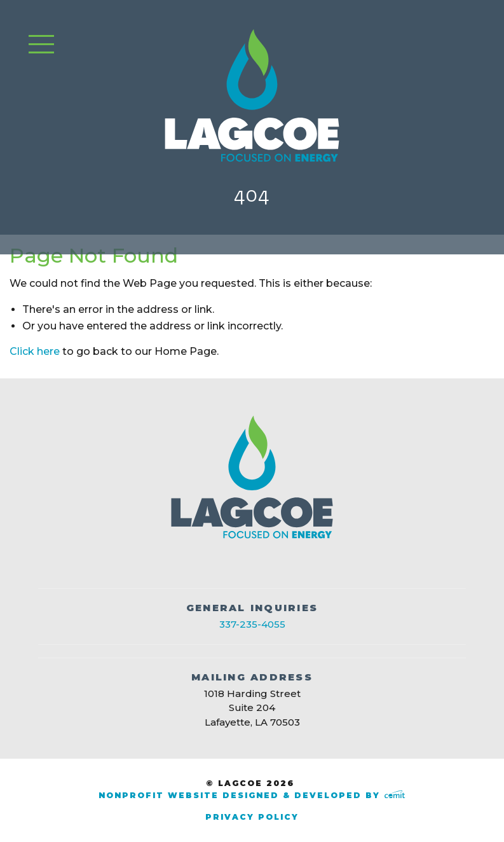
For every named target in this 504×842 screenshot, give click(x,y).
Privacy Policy (252, 817)
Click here (35, 351)
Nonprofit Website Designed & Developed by (252, 795)
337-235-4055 (252, 624)
